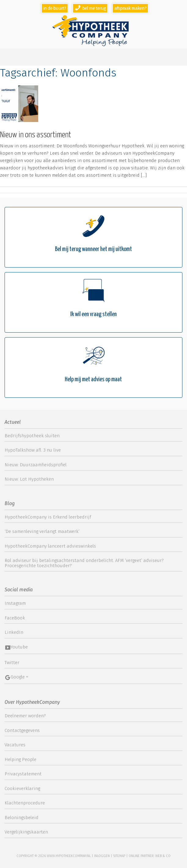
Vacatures (15, 745)
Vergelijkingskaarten (26, 832)
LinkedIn (14, 632)
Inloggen (102, 856)
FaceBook (15, 618)
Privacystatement (23, 774)
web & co (163, 856)
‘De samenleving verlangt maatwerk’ (42, 531)
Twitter (12, 663)
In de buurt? (55, 8)
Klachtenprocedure (25, 803)
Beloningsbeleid (22, 818)
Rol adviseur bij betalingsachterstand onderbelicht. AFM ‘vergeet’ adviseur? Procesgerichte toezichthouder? (84, 563)
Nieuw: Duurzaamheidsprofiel (36, 465)
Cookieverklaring (22, 789)
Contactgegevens (22, 730)
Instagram (15, 603)
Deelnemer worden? (25, 716)
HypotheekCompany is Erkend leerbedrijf (48, 517)
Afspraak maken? (130, 8)
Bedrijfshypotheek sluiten (32, 436)
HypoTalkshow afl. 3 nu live (33, 450)
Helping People (20, 759)
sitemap (119, 856)
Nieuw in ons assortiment (36, 135)
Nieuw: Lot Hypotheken (29, 479)
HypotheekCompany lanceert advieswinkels (50, 546)
